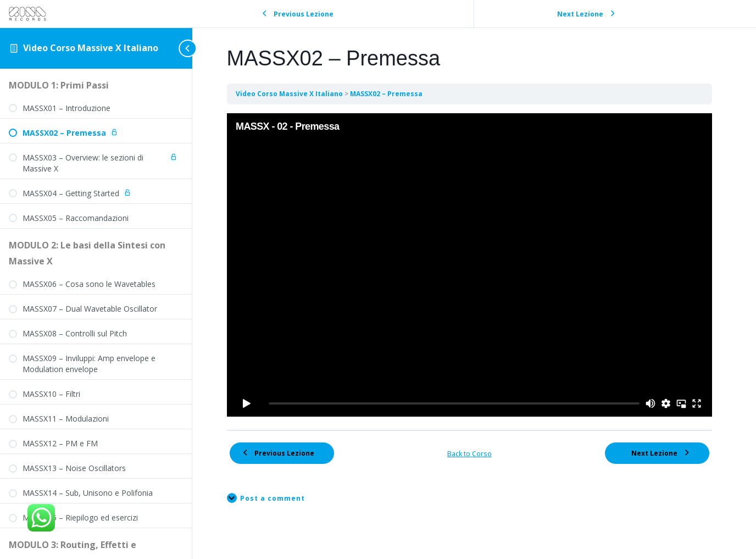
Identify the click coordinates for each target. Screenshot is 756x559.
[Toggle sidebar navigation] (179, 48)
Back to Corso (474, 448)
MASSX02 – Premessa (396, 94)
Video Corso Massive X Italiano (91, 48)
